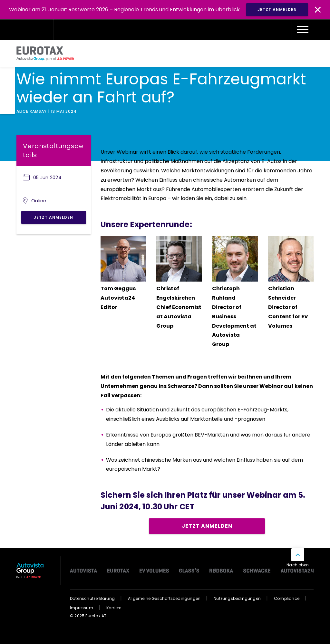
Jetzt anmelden (53, 217)
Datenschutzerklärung (92, 598)
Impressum (82, 608)
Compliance (287, 598)
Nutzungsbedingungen (237, 598)
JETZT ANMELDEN (277, 10)
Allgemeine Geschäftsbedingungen (164, 598)
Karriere (114, 608)
